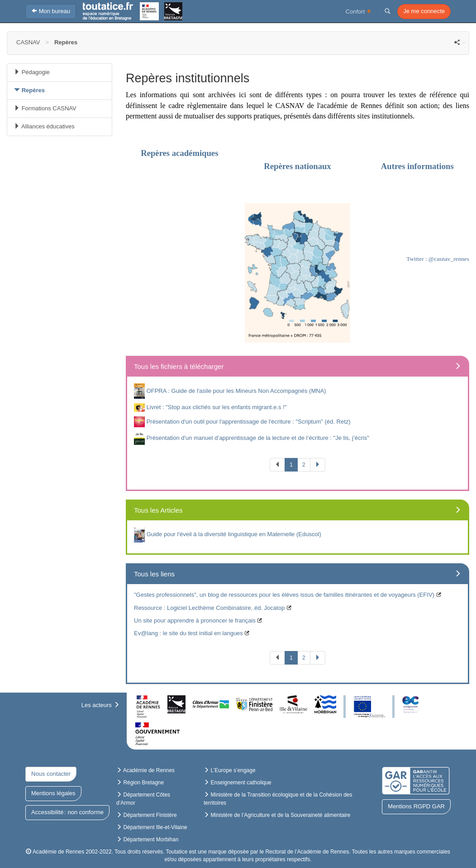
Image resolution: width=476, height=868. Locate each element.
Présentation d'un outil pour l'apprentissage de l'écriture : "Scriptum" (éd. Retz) (249, 421)
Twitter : (417, 259)
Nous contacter (51, 774)
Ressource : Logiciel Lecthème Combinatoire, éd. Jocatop (209, 608)
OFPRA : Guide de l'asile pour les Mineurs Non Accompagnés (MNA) (236, 390)
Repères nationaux (297, 166)
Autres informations (416, 166)
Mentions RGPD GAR (416, 806)
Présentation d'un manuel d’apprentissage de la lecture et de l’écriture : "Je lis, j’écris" (258, 438)
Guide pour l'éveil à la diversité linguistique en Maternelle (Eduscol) (234, 534)
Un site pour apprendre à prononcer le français (195, 620)
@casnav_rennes (449, 259)
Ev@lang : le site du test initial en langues (188, 633)
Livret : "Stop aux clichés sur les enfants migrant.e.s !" (217, 407)
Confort (359, 11)
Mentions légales (53, 793)
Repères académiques (179, 153)
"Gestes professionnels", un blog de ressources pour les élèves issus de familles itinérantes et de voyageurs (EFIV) (284, 595)
